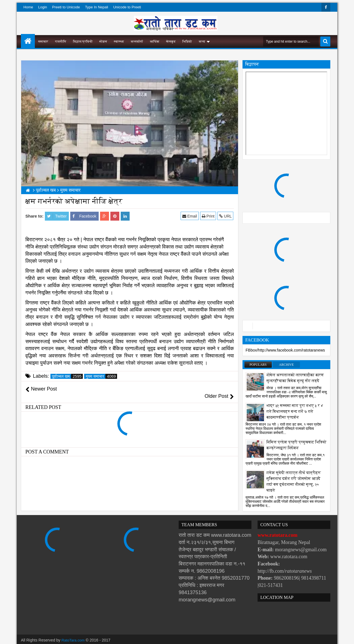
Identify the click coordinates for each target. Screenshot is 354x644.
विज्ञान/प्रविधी (83, 42)
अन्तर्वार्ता (137, 42)
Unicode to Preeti (127, 7)
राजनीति (61, 42)
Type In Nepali (97, 7)
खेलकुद (171, 42)
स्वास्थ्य (119, 42)
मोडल (103, 42)
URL (226, 216)
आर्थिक (155, 42)
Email (190, 216)
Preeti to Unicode (66, 7)
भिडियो (187, 42)
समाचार (43, 42)
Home (28, 7)
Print (208, 216)
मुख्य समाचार (101, 376)
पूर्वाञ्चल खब (67, 376)
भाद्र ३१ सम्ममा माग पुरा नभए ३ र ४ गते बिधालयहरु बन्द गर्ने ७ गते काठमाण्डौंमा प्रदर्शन (295, 412)
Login (43, 7)
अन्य (202, 42)
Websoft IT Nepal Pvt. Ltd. (69, 638)
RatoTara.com (74, 633)
